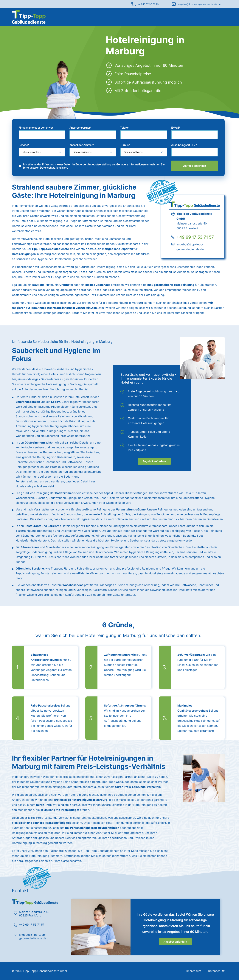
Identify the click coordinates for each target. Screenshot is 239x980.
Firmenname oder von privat (36, 128)
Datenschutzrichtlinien (53, 168)
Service (24, 145)
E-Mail (176, 128)
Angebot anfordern (154, 461)
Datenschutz (216, 971)
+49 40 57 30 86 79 (148, 4)
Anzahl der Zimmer (82, 145)
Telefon (125, 128)
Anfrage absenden (195, 166)
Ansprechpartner (80, 128)
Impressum (194, 971)
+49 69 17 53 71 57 (195, 237)
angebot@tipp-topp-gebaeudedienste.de (199, 4)
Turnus (125, 145)
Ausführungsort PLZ (184, 145)
